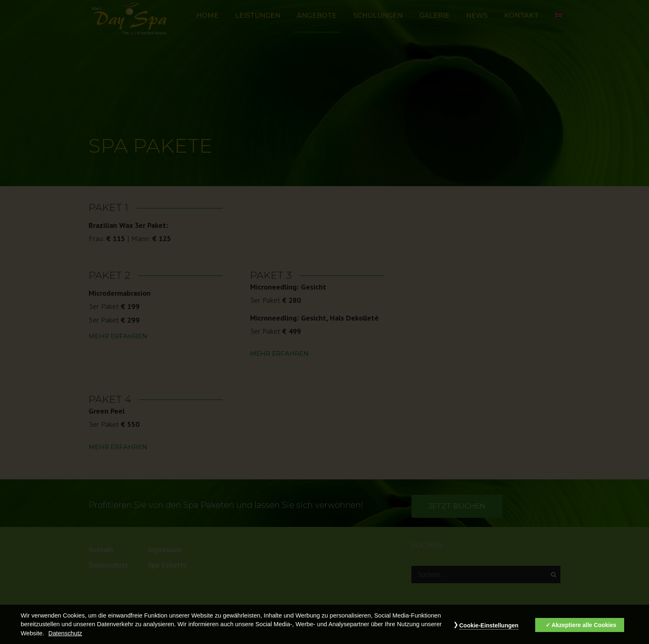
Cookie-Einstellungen (489, 626)
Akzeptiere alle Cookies (584, 625)
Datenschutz (65, 634)
